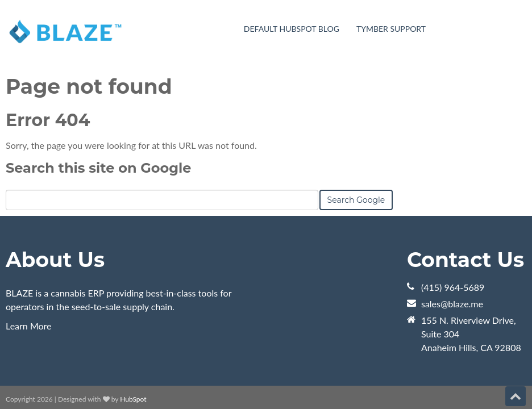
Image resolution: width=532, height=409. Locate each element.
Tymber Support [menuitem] (391, 29)
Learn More (29, 260)
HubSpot (133, 334)
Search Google (356, 135)
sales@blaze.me (452, 238)
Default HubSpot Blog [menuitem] (292, 29)
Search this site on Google (98, 103)
